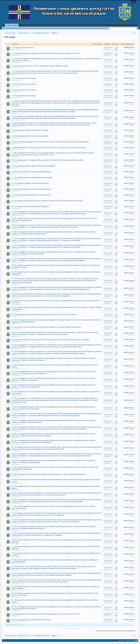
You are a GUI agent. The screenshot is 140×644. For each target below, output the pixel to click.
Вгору (133, 640)
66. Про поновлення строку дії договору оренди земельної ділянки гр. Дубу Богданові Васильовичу (48, 474)
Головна (128, 640)
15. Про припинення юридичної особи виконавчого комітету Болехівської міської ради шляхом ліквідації (50, 142)
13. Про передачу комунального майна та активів (30, 130)
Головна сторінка (12, 25)
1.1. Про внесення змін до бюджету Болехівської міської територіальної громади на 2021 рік (46, 53)
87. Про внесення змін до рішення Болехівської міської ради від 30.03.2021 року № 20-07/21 (46, 614)
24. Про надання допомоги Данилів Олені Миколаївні (31, 195)
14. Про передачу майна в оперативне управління (30, 136)
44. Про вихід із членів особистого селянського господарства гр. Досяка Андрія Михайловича (46, 327)
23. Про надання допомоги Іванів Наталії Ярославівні (31, 189)
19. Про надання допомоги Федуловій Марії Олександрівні (33, 166)
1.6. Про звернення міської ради (24, 84)
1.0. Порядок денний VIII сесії (23, 48)
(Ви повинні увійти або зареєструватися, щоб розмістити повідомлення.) (116, 631)
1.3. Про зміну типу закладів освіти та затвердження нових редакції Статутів (40, 66)
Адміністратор (16, 49)
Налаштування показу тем (70, 628)
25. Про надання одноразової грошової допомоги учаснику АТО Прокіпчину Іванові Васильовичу (47, 201)
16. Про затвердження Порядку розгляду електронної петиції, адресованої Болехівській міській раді (49, 148)
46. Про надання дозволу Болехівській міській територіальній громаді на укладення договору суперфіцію (51, 340)
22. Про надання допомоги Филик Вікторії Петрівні (30, 183)
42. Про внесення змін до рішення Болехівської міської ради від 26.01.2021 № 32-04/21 (44, 315)
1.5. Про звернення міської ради (24, 78)
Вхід (134, 2)
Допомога (122, 640)
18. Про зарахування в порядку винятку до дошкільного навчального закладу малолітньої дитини (48, 160)
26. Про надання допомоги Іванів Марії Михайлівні (30, 206)
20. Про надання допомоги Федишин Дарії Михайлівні (32, 172)
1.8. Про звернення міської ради (24, 96)
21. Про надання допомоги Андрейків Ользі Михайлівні (32, 177)
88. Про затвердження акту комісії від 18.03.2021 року (32, 620)
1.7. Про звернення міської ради (24, 90)
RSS (136, 640)
